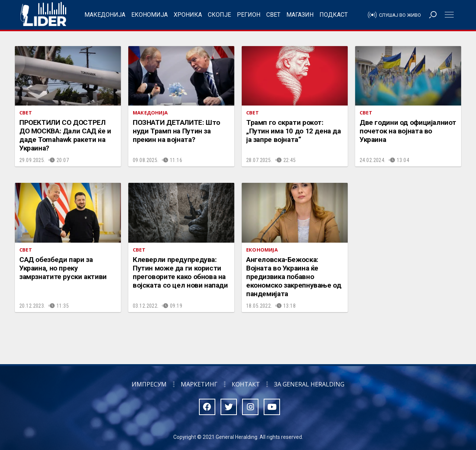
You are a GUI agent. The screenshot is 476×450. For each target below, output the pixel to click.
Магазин (300, 15)
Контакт (246, 384)
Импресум (149, 384)
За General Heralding (309, 384)
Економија (149, 15)
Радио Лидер (43, 15)
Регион (249, 15)
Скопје (219, 15)
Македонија (105, 15)
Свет (273, 15)
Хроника (188, 15)
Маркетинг (199, 384)
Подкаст (334, 15)
